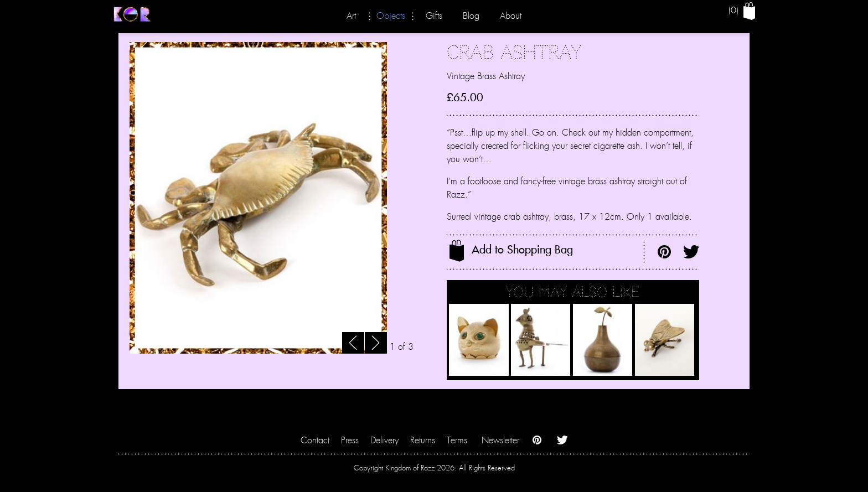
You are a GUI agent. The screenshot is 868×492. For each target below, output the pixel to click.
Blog (471, 16)
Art (351, 16)
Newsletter (500, 441)
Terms (457, 441)
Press (350, 441)
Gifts (434, 16)
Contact (315, 441)
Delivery (384, 441)
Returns (423, 441)
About (511, 16)
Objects (391, 16)
